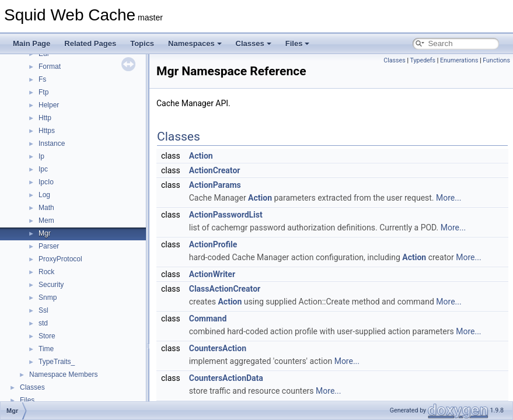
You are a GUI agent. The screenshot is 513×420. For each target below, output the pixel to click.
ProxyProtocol (60, 259)
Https (47, 131)
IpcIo (46, 182)
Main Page (32, 43)
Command (208, 318)
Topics (142, 43)
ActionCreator (215, 170)
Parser (49, 246)
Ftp (43, 92)
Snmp (48, 297)
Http (45, 118)
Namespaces (195, 43)
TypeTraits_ (57, 362)
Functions (496, 60)
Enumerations (459, 60)
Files (298, 43)
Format (50, 66)
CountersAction (218, 348)
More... (449, 198)
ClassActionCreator (225, 289)
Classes (254, 43)
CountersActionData (226, 378)
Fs (42, 79)
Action (201, 156)
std (43, 323)
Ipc (43, 169)
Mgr (45, 233)
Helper (49, 105)
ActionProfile (213, 244)
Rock (46, 272)
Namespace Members (63, 374)
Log (44, 195)
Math (46, 208)
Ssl (43, 310)
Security (51, 285)
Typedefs (423, 60)
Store (47, 336)
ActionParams (215, 185)
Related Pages (90, 43)
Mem (46, 220)
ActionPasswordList (226, 215)
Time (46, 349)
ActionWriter (212, 274)
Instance (52, 143)
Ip (41, 156)
